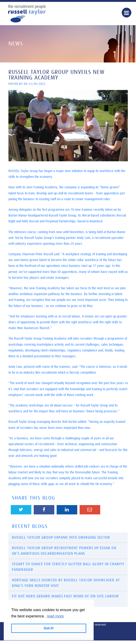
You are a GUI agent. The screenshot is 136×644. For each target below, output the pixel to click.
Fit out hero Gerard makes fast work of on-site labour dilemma (65, 599)
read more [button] (55, 616)
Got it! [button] (49, 628)
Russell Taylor (27, 14)
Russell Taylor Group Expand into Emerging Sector (61, 537)
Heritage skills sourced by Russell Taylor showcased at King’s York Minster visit (66, 583)
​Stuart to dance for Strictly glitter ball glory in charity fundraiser (68, 567)
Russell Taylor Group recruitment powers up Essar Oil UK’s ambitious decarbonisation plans (64, 551)
